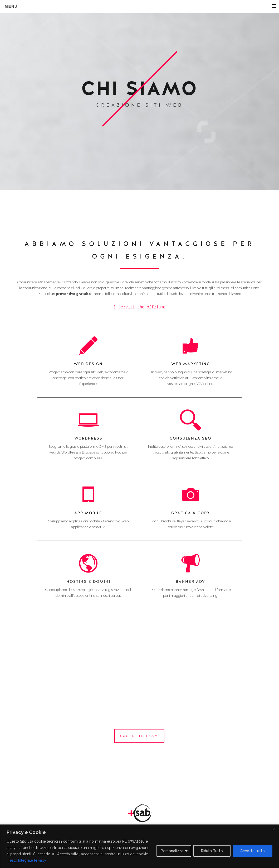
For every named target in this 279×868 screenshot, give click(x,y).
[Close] (273, 829)
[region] (139, 846)
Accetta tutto (253, 851)
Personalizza (172, 851)
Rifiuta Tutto (212, 851)
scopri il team (139, 736)
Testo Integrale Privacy (27, 860)
